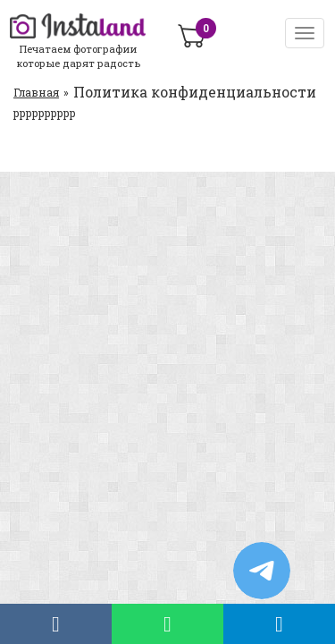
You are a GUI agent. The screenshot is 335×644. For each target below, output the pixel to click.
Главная (36, 92)
